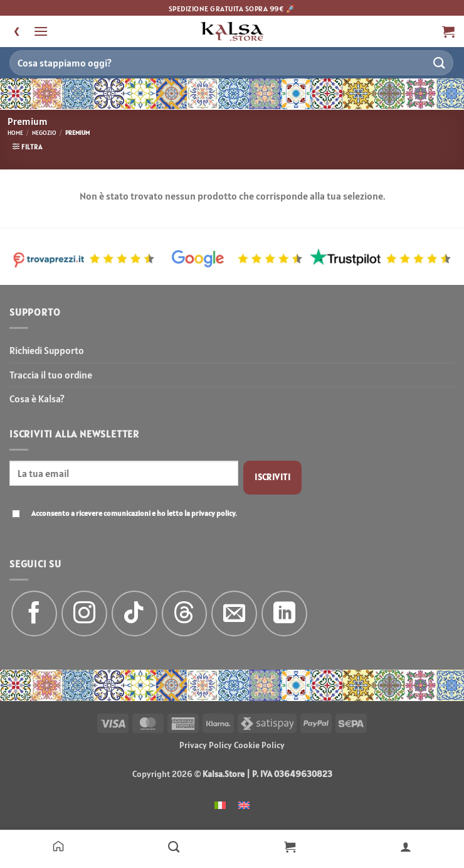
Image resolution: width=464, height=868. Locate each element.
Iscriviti (272, 477)
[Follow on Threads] (185, 613)
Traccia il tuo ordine (51, 375)
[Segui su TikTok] (134, 613)
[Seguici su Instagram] (84, 613)
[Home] (58, 846)
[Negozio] (174, 846)
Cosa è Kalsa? (37, 399)
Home (15, 133)
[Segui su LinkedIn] (284, 613)
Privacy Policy (206, 745)
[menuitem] (220, 804)
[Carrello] (290, 846)
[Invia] (440, 62)
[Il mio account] (406, 846)
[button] (41, 31)
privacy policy (213, 513)
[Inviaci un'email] (234, 613)
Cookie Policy (259, 745)
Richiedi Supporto (47, 350)
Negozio (44, 133)
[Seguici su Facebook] (34, 613)
